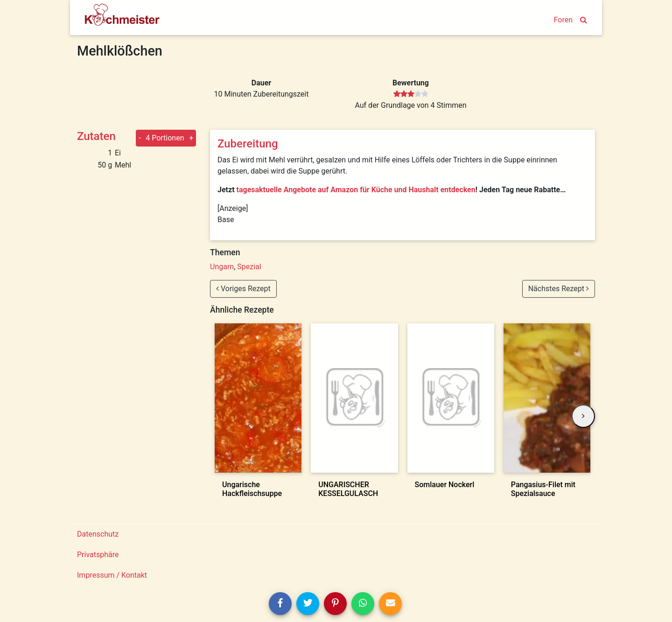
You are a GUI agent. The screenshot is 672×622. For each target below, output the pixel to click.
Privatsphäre (98, 555)
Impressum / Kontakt (112, 575)
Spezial (249, 267)
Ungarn (222, 267)
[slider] (411, 94)
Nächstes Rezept (559, 289)
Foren (563, 20)
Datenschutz (98, 534)
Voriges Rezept (243, 289)
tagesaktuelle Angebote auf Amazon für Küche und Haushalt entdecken (356, 190)
